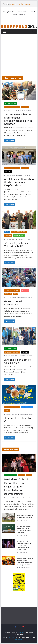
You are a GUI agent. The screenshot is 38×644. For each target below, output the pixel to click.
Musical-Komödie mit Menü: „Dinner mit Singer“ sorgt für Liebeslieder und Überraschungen (16, 487)
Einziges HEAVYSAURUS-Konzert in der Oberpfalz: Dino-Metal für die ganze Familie (25, 562)
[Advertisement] (19, 52)
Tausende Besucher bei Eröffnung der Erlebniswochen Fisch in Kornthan (18, 119)
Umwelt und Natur (19, 236)
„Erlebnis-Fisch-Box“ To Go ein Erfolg (18, 361)
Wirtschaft (8, 172)
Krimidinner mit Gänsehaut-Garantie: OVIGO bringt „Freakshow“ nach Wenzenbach (24, 546)
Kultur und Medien (11, 103)
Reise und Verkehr (27, 407)
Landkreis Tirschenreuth (12, 107)
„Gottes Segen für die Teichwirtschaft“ (16, 245)
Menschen (25, 290)
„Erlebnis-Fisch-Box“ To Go (18, 420)
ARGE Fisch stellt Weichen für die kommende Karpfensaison (19, 182)
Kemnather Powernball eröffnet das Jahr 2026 (25, 517)
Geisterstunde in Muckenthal (14, 303)
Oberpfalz (25, 107)
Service (16, 294)
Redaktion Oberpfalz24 (24, 111)
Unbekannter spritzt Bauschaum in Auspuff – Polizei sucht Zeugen (22, 5)
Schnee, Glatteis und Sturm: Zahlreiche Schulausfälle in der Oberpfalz (24, 530)
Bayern (7, 232)
